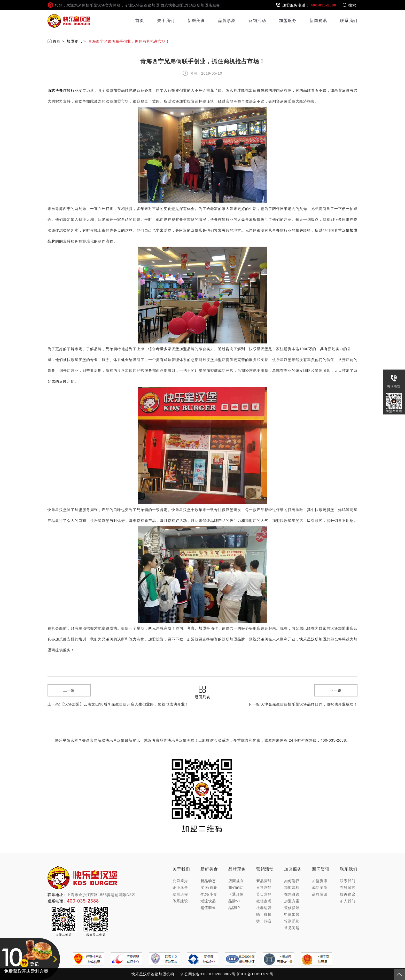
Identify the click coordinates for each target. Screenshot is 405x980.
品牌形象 (227, 21)
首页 (140, 21)
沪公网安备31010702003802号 (208, 974)
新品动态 (208, 881)
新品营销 (264, 881)
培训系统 (292, 921)
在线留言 (348, 888)
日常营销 (264, 888)
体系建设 (180, 901)
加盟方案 (292, 901)
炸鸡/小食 (209, 894)
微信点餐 (264, 901)
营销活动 (257, 21)
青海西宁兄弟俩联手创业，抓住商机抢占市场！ (129, 41)
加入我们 (348, 901)
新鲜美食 (196, 21)
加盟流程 (292, 888)
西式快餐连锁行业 (63, 90)
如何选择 (292, 881)
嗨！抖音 (264, 921)
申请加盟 (292, 914)
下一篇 (336, 690)
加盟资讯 (74, 41)
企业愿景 (180, 888)
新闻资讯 (318, 21)
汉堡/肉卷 (209, 888)
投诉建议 (348, 894)
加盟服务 (288, 21)
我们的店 (236, 888)
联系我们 (349, 21)
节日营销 (264, 894)
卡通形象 (236, 894)
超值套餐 (208, 908)
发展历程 (180, 894)
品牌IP (234, 908)
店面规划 (236, 881)
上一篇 (69, 690)
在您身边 (292, 894)
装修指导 (292, 908)
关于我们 (166, 21)
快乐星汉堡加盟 (313, 639)
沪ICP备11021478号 (255, 974)
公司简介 (180, 881)
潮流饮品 (208, 901)
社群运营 (264, 908)
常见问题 (292, 928)
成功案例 (320, 888)
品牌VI (234, 901)
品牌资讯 (320, 894)
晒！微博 (264, 914)
